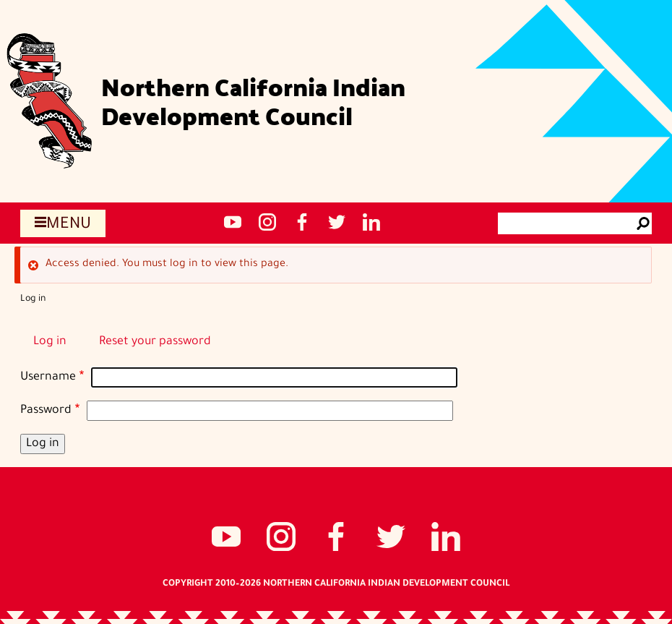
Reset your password (155, 342)
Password (46, 411)
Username (48, 377)
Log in (50, 342)
